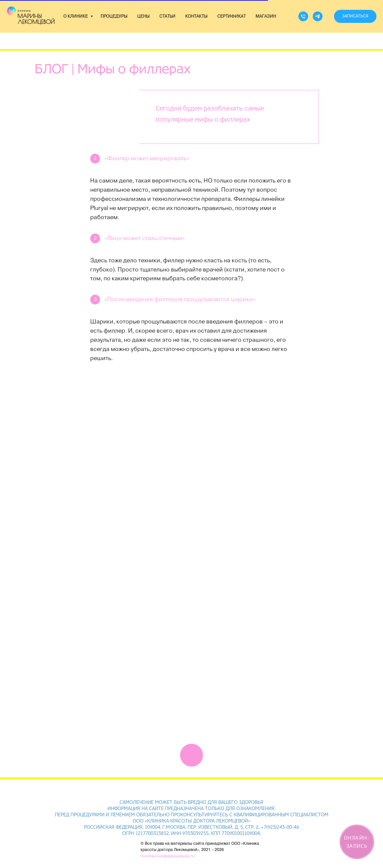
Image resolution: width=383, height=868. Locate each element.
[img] (191, 755)
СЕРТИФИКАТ (232, 16)
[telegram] (318, 16)
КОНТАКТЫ (196, 16)
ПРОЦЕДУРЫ (114, 16)
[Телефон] (303, 16)
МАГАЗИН (266, 16)
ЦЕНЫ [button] (143, 16)
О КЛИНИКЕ (76, 16)
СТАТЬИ (167, 16)
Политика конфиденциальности (167, 856)
